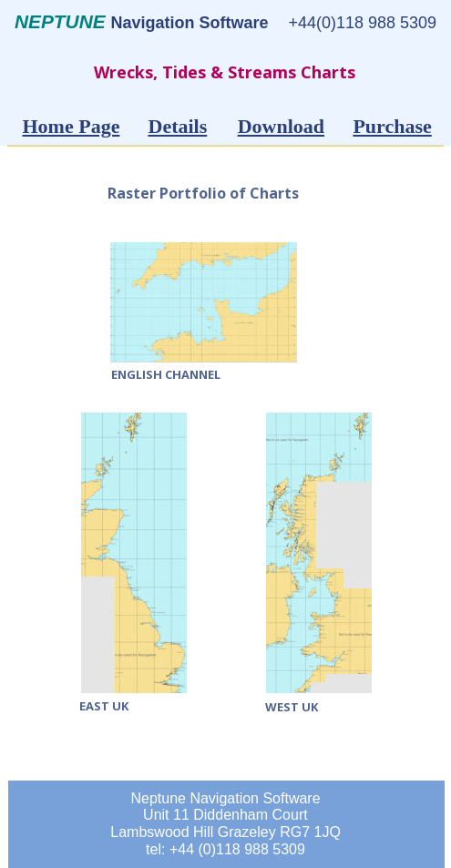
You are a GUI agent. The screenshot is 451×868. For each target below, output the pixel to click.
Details (178, 126)
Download (281, 126)
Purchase (392, 126)
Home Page (72, 126)
